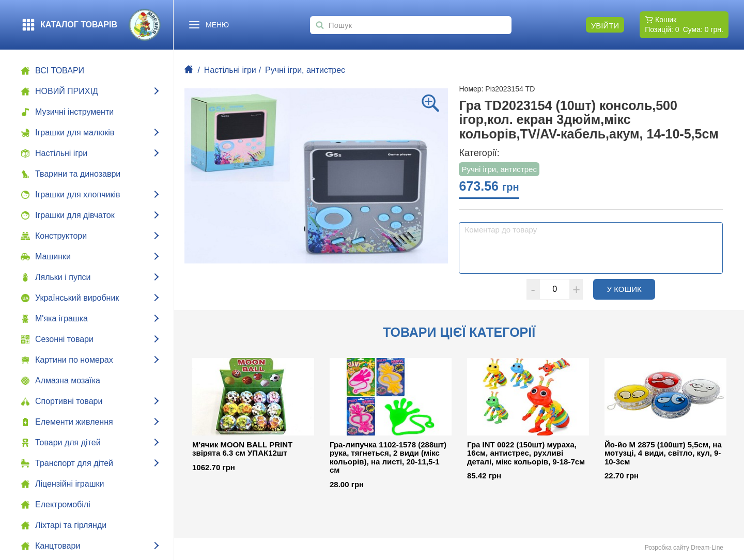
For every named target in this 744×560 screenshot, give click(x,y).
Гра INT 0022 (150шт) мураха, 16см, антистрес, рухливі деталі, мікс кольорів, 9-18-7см (526, 453)
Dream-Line (707, 548)
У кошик (631, 289)
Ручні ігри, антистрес (305, 70)
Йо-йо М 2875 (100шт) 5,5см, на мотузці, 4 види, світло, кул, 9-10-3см (663, 453)
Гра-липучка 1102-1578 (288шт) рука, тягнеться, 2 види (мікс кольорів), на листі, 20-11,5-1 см (388, 458)
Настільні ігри (230, 70)
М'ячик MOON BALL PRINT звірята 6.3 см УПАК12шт (242, 449)
